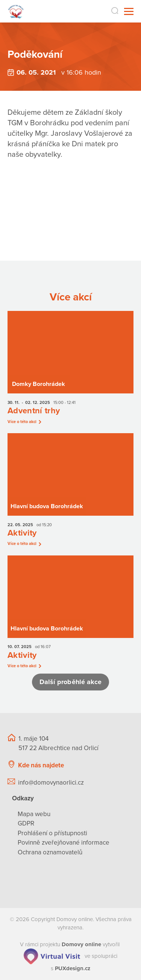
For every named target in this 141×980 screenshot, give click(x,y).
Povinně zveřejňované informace (64, 843)
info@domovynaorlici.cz (51, 783)
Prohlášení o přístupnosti (52, 833)
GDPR (26, 823)
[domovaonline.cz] (81, 944)
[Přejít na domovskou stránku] (16, 11)
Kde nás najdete (41, 765)
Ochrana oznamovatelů (50, 852)
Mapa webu (34, 814)
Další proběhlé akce (71, 682)
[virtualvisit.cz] (52, 956)
